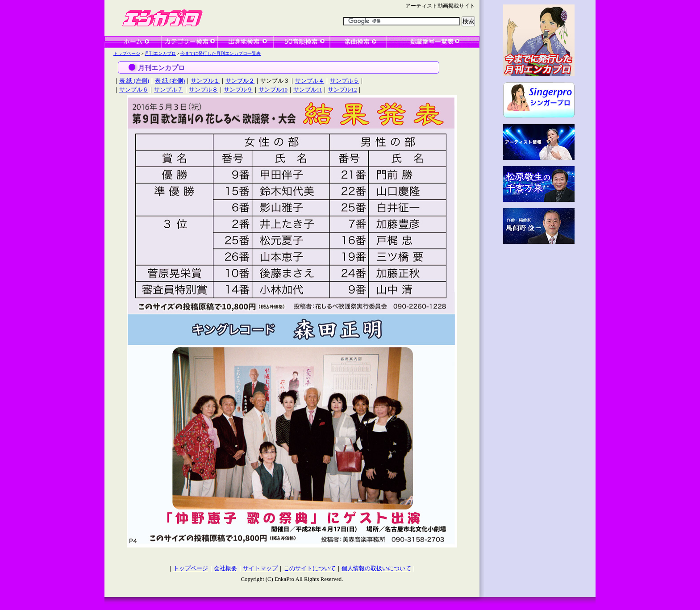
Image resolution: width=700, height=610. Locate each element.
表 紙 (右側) (170, 81)
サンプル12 (342, 90)
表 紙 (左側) (134, 81)
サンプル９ (238, 90)
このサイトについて (310, 568)
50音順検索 (302, 42)
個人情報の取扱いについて (376, 568)
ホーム (133, 42)
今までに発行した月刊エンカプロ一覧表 (221, 53)
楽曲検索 (358, 42)
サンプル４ (310, 81)
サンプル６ (134, 90)
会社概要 (225, 568)
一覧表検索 (433, 42)
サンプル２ (240, 81)
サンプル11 (308, 90)
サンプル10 (273, 90)
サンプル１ (205, 81)
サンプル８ (203, 90)
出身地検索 (246, 42)
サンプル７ (169, 90)
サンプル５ (344, 81)
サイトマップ (260, 568)
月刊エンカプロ (160, 53)
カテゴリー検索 (189, 42)
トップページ (127, 53)
